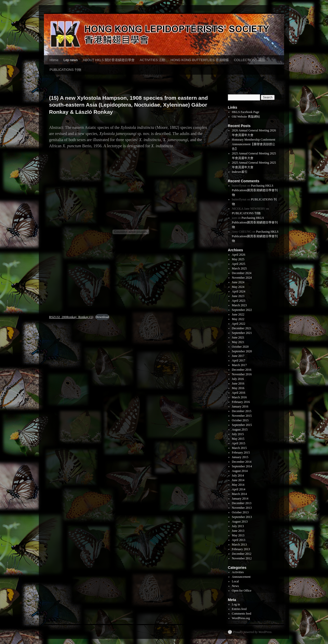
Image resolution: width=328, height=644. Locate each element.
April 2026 (239, 255)
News (235, 586)
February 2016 (241, 402)
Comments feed (242, 614)
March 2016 (239, 397)
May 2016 (238, 388)
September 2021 (242, 333)
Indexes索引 (240, 172)
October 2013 (240, 512)
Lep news (71, 60)
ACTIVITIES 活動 (153, 60)
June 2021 (238, 337)
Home (54, 60)
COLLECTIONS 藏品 (249, 60)
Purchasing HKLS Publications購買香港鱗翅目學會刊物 (255, 190)
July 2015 (238, 434)
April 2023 (239, 301)
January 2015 (240, 457)
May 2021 (238, 342)
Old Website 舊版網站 (246, 117)
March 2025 (239, 268)
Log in (236, 604)
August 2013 (240, 522)
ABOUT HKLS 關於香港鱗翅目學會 (109, 60)
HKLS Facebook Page (246, 112)
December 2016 (242, 370)
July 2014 (238, 476)
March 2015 (239, 448)
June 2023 (238, 296)
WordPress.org (241, 618)
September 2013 (242, 517)
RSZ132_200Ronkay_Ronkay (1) (71, 317)
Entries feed (239, 609)
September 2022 (242, 310)
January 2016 (240, 406)
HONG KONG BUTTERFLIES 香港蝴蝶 (200, 60)
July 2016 (238, 379)
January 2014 (240, 499)
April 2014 (239, 489)
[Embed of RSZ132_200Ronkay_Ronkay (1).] (131, 232)
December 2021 (242, 328)
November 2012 (242, 558)
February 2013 (241, 549)
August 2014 (240, 471)
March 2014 (239, 494)
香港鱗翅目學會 (56, 632)
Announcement (241, 577)
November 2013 (242, 508)
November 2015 (242, 416)
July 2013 (238, 526)
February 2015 (241, 453)
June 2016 (238, 383)
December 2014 (242, 462)
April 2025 (239, 264)
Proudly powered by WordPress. (253, 632)
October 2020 (240, 347)
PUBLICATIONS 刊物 (65, 70)
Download (102, 317)
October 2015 (240, 420)
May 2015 (238, 439)
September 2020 (242, 351)
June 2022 (238, 314)
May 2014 (238, 485)
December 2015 (242, 411)
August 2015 (240, 430)
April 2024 (239, 291)
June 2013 (238, 531)
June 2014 (238, 480)
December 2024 (242, 273)
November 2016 (242, 374)
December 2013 (242, 503)
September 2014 (242, 466)
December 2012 (242, 554)
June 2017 (238, 356)
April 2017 (239, 360)
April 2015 (239, 443)
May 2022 (238, 319)
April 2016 (239, 393)
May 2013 (238, 535)
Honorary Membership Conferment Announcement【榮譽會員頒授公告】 (254, 144)
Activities (238, 572)
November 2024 (242, 278)
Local (235, 581)
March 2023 (239, 305)
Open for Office (242, 591)
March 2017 (239, 365)
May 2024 (238, 287)
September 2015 (242, 425)
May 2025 (238, 259)
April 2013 (239, 540)
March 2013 (239, 545)
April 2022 (239, 324)
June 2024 (238, 282)
